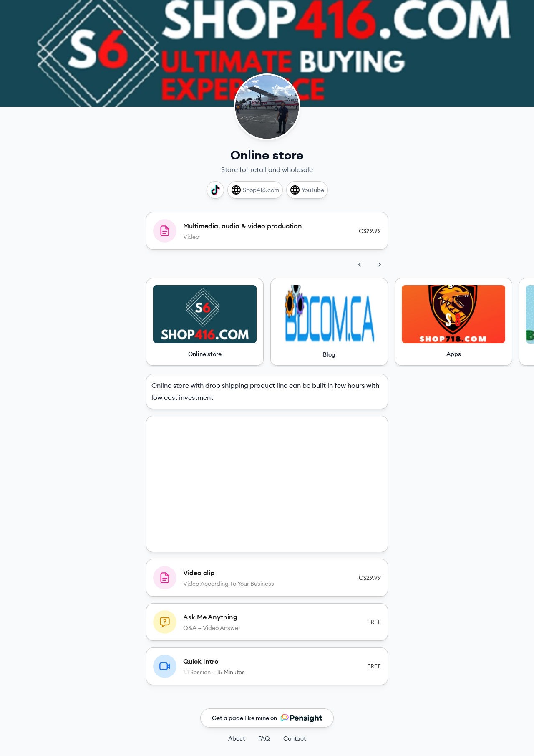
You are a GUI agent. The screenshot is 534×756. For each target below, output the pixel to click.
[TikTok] (215, 190)
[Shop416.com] (255, 190)
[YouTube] (307, 190)
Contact (295, 738)
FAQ (264, 738)
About (237, 738)
